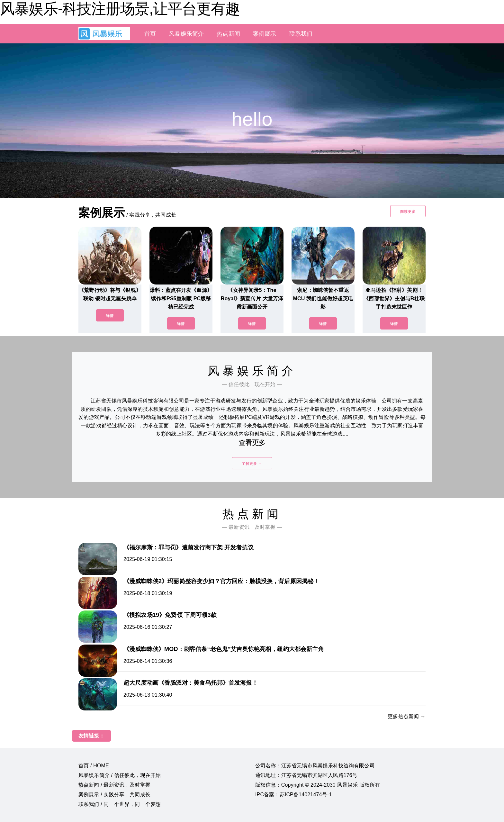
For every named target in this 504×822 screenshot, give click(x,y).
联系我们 (301, 34)
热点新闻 (228, 34)
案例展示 (265, 34)
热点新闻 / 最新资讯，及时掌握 (114, 785)
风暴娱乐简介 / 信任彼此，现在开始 (120, 775)
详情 (110, 316)
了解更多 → (252, 464)
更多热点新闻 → (407, 716)
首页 (150, 34)
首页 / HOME (94, 766)
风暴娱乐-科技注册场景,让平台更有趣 (120, 9)
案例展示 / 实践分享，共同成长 (114, 795)
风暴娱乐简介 (186, 34)
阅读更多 (408, 212)
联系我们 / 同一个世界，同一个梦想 (120, 804)
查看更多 (252, 443)
